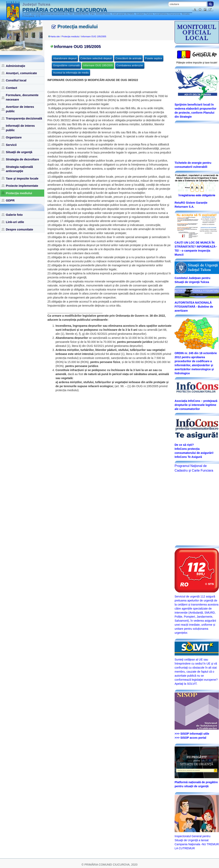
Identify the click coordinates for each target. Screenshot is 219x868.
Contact (12, 88)
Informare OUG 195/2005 (94, 36)
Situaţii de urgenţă (19, 152)
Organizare (14, 137)
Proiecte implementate (22, 186)
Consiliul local (16, 80)
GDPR (10, 200)
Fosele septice (154, 58)
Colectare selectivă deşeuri (96, 58)
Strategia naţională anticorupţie (19, 169)
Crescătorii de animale (128, 58)
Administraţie (16, 66)
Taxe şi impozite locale (22, 178)
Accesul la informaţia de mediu (71, 73)
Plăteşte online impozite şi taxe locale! (197, 63)
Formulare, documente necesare (22, 97)
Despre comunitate (19, 229)
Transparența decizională (24, 118)
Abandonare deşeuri (65, 58)
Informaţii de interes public (20, 128)
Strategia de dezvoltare (22, 159)
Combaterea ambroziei (130, 65)
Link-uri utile (15, 222)
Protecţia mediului (19, 193)
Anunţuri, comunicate (21, 73)
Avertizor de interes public (20, 109)
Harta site (55, 36)
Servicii (11, 145)
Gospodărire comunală (66, 65)
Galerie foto (14, 215)
